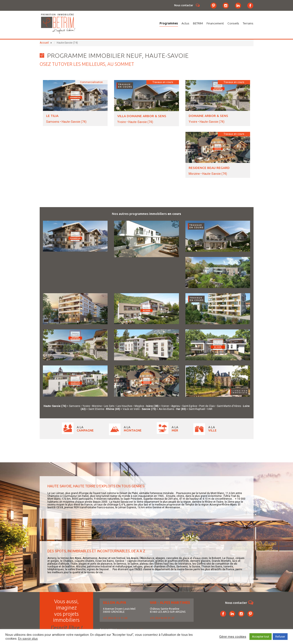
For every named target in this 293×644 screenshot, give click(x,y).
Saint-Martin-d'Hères (229, 406)
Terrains (248, 23)
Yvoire (86, 406)
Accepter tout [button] (261, 637)
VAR (210, 409)
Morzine (97, 406)
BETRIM (198, 23)
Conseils (233, 23)
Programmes (169, 23)
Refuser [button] (280, 637)
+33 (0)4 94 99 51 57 (162, 618)
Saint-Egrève (190, 406)
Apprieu (176, 406)
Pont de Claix (207, 406)
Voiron (165, 406)
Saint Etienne (96, 409)
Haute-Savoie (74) (55, 406)
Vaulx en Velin (131, 409)
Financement (215, 23)
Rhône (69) (113, 409)
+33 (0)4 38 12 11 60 (115, 618)
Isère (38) (153, 406)
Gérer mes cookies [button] (233, 637)
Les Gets (109, 406)
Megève (139, 406)
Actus (185, 23)
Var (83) (181, 409)
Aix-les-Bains (166, 409)
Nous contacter (184, 5)
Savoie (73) (149, 409)
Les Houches (125, 406)
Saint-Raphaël (197, 409)
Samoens (75, 406)
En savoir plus (28, 639)
